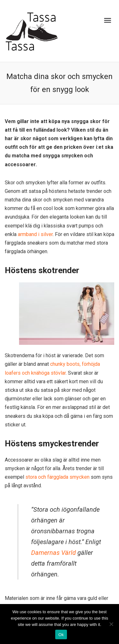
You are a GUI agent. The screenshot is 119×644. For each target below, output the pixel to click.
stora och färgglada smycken (57, 477)
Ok (61, 635)
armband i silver (35, 234)
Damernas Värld (53, 553)
